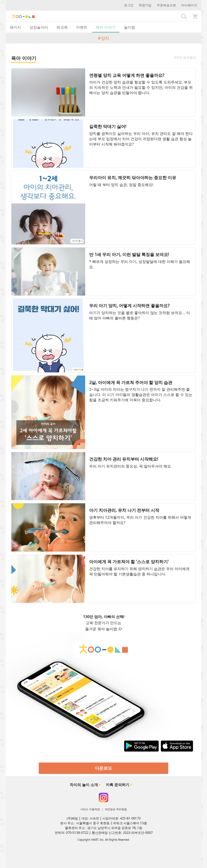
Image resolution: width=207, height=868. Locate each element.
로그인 (129, 5)
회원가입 (145, 5)
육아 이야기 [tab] (106, 27)
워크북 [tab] (62, 27)
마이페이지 (189, 5)
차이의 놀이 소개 (84, 785)
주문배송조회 (166, 5)
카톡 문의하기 (118, 785)
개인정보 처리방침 (116, 809)
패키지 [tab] (15, 27)
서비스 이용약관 (90, 809)
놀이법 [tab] (130, 27)
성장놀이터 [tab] (39, 27)
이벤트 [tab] (82, 27)
